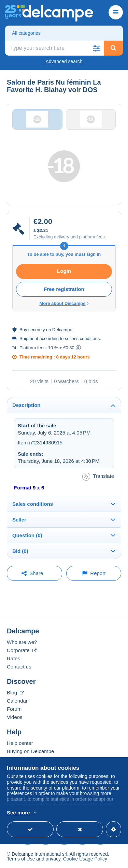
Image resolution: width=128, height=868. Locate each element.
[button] (96, 48)
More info (56, 813)
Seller (19, 520)
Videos (15, 717)
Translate (98, 477)
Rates (13, 658)
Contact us (19, 667)
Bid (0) (20, 551)
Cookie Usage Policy (85, 859)
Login (64, 271)
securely (37, 330)
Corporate (22, 650)
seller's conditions (82, 339)
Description (26, 405)
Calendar (17, 701)
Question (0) (27, 535)
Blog (15, 693)
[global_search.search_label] (54, 48)
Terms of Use (21, 859)
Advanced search (64, 61)
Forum (14, 709)
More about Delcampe (64, 303)
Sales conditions (33, 504)
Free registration (64, 289)
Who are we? (22, 642)
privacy (53, 859)
